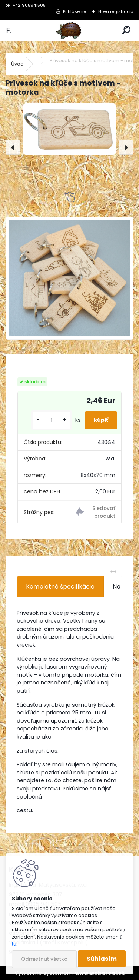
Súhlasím (102, 959)
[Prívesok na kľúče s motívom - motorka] (69, 129)
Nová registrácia (116, 11)
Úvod (17, 64)
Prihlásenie (75, 11)
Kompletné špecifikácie (60, 586)
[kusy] (52, 420)
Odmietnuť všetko (44, 959)
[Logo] (69, 31)
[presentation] (13, 147)
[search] (126, 31)
